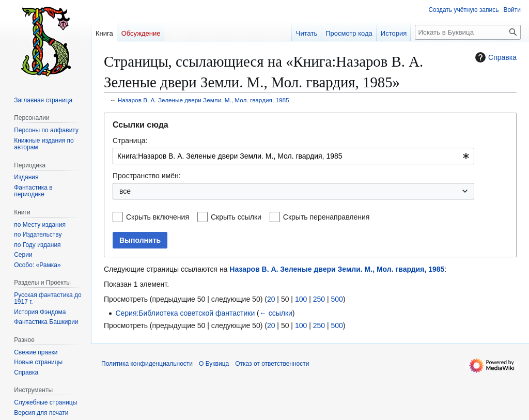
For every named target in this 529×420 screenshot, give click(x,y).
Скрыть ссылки (236, 217)
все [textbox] (125, 191)
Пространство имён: (147, 176)
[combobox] (293, 156)
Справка (495, 57)
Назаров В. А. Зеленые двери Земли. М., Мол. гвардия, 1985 (204, 100)
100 (301, 299)
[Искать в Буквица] (468, 32)
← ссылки (276, 313)
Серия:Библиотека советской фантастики (185, 313)
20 (271, 299)
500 (337, 299)
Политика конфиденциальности (147, 364)
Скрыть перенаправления (326, 217)
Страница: (130, 141)
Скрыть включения (158, 217)
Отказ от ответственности (272, 364)
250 (319, 299)
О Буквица (214, 364)
